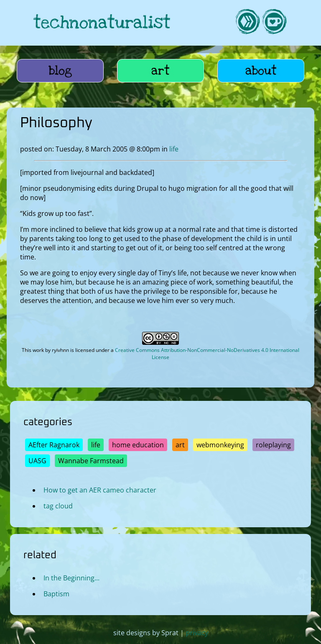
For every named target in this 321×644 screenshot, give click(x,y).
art (160, 71)
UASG (37, 461)
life (174, 149)
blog (60, 71)
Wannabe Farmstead (91, 461)
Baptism (56, 593)
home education (138, 445)
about (261, 71)
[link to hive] (247, 23)
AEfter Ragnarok (54, 445)
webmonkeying (220, 445)
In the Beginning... (71, 577)
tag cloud (58, 506)
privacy (197, 633)
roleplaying (273, 445)
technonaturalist (102, 23)
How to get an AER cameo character (100, 490)
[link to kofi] (274, 23)
